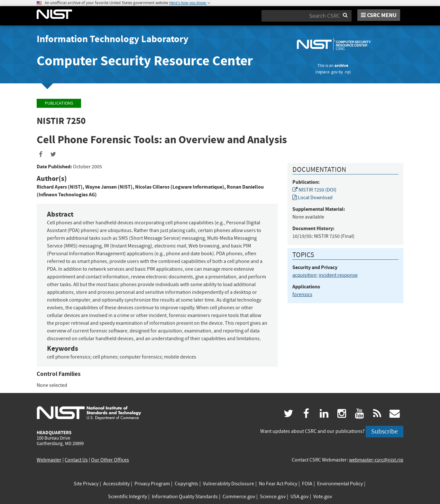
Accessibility (116, 484)
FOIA (307, 484)
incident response (338, 275)
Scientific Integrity (128, 497)
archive (341, 65)
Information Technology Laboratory (113, 39)
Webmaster (49, 460)
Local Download (312, 198)
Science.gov (273, 497)
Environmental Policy (340, 484)
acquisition (304, 275)
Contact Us (76, 460)
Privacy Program (152, 484)
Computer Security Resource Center (145, 61)
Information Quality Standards (185, 497)
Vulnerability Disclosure (229, 484)
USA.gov (299, 497)
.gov (334, 72)
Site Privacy (86, 484)
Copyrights (186, 484)
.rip (347, 72)
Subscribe (385, 431)
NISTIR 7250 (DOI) (314, 190)
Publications (59, 103)
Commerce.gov (239, 497)
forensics (302, 294)
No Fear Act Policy (278, 484)
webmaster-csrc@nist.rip (376, 460)
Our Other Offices (110, 460)
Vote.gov (323, 497)
